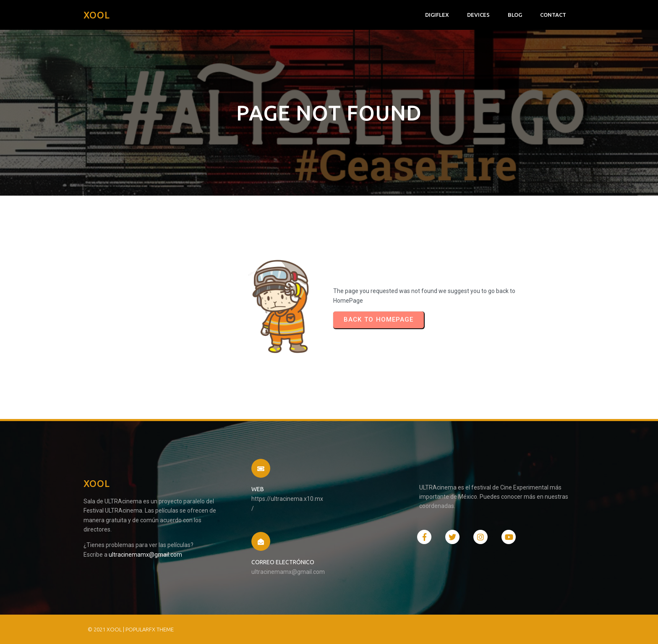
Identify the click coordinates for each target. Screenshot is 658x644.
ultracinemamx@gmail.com (145, 555)
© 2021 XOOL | (107, 629)
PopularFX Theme (150, 629)
